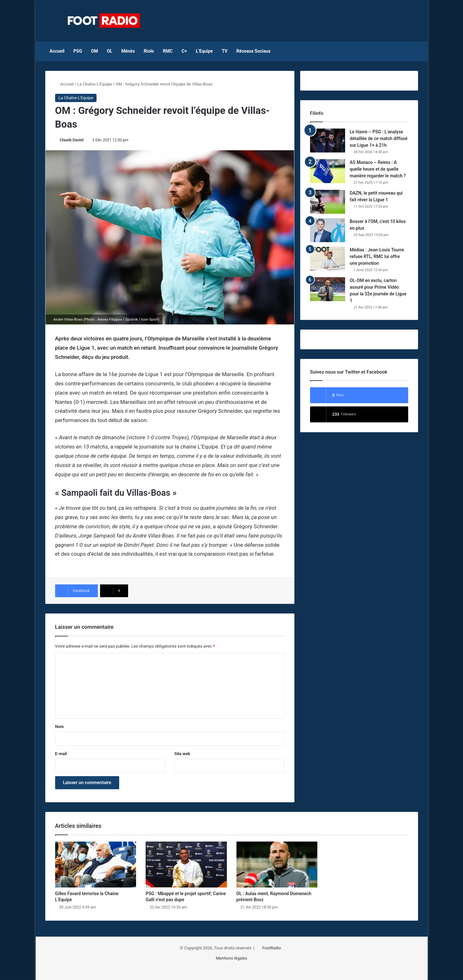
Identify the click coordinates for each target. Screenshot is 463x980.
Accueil (57, 51)
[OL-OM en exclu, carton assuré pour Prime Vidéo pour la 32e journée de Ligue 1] (328, 289)
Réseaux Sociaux (253, 51)
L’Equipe (204, 51)
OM (95, 51)
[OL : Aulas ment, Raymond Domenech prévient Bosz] (277, 865)
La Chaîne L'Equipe (95, 84)
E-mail (61, 754)
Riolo (149, 51)
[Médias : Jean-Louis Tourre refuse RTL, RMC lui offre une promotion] (328, 259)
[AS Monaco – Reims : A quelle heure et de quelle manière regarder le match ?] (328, 171)
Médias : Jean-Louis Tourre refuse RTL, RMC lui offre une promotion (377, 256)
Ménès (128, 51)
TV (225, 51)
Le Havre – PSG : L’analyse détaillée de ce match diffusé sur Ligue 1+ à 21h (379, 138)
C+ (184, 51)
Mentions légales (232, 958)
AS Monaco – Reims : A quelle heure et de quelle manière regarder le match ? (378, 169)
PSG (78, 51)
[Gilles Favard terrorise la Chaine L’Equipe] (96, 865)
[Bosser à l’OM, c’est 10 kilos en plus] (328, 230)
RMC (168, 51)
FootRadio (272, 948)
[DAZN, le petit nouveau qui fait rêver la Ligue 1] (328, 202)
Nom (60, 727)
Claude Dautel (72, 140)
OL (109, 51)
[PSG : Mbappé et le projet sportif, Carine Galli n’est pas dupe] (186, 865)
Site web (182, 754)
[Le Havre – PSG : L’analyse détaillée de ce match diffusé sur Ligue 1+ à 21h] (328, 141)
